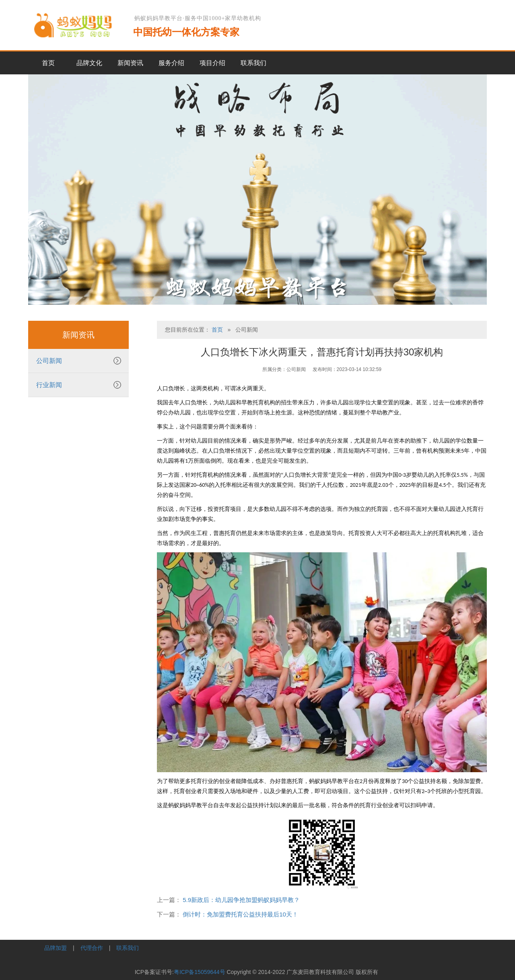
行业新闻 (49, 385)
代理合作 (92, 948)
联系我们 (253, 63)
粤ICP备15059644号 (200, 972)
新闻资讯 (130, 63)
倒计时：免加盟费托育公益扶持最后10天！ (240, 914)
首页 (48, 63)
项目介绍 (212, 63)
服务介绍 (171, 63)
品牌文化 (89, 63)
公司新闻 (49, 361)
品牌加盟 (56, 948)
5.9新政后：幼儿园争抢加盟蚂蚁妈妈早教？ (241, 900)
